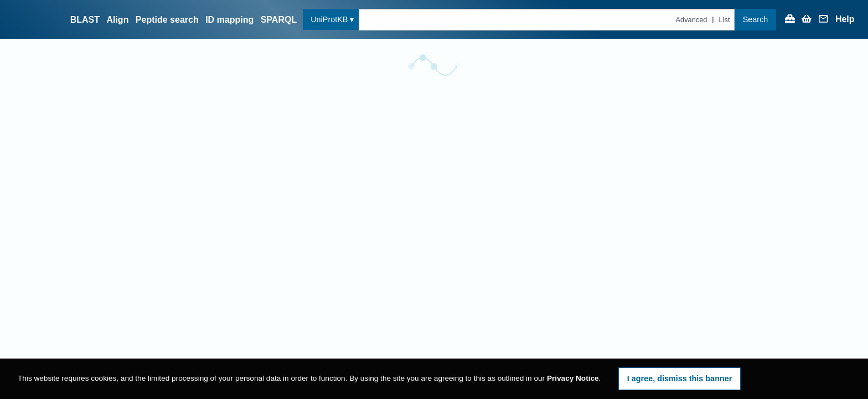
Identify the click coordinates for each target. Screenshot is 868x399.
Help (845, 19)
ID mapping (229, 20)
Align (117, 20)
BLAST (85, 20)
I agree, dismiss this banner (680, 378)
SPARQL (279, 20)
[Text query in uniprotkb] (547, 20)
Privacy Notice (573, 378)
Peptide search (167, 20)
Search (756, 19)
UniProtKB (329, 19)
